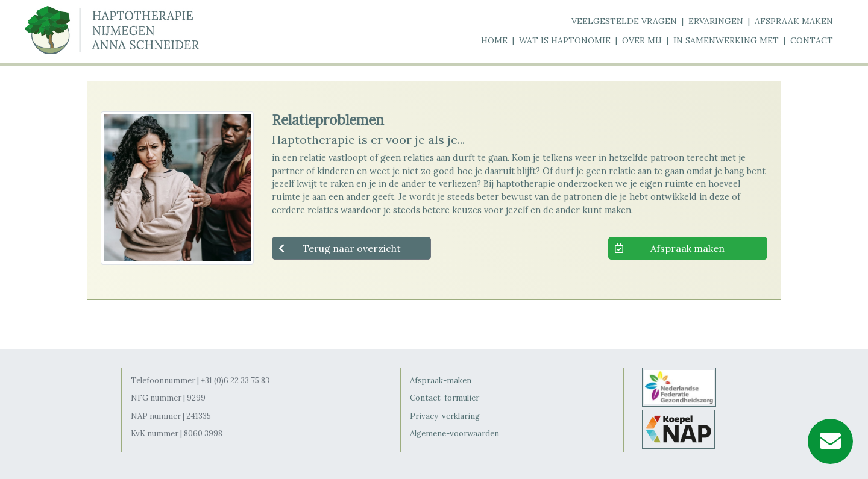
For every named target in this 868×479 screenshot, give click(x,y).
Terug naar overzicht (352, 248)
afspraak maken (794, 21)
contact (812, 40)
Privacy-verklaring (445, 416)
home (494, 40)
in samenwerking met (726, 40)
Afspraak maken (687, 248)
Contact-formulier (445, 398)
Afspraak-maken (441, 381)
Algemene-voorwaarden (454, 434)
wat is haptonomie (565, 40)
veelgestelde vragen (624, 21)
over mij (642, 40)
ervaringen (716, 21)
